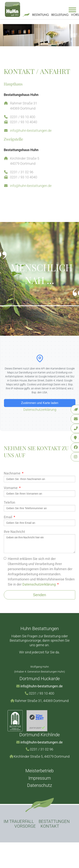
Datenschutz (40, 785)
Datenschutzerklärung (40, 410)
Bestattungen (54, 821)
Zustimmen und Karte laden (40, 403)
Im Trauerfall (19, 821)
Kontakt (50, 826)
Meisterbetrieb (39, 771)
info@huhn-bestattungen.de (31, 131)
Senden (39, 595)
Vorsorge (25, 826)
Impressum (40, 778)
